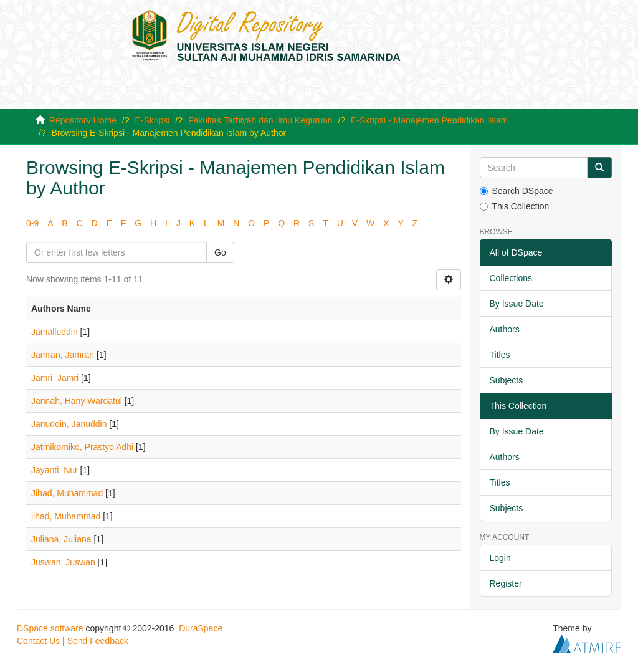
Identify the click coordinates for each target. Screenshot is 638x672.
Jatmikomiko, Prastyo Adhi (82, 447)
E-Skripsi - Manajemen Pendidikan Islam (429, 120)
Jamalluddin (55, 332)
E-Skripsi (152, 120)
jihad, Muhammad (66, 516)
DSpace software (50, 628)
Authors (505, 329)
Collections (511, 278)
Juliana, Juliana (61, 539)
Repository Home (83, 120)
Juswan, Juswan (63, 562)
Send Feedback (98, 641)
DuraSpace (201, 628)
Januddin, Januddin (69, 424)
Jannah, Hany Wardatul (77, 401)
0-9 (32, 223)
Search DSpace (517, 191)
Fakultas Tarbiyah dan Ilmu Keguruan (260, 120)
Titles (500, 355)
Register (506, 583)
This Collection (515, 206)
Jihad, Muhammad (67, 493)
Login (500, 558)
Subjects (507, 380)
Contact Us (38, 641)
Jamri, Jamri (55, 378)
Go (220, 252)
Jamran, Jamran (63, 355)
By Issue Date (517, 304)
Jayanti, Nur (55, 470)
